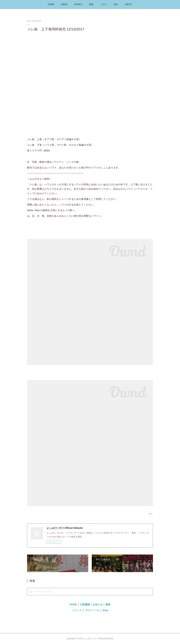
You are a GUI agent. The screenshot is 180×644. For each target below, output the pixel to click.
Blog (105, 610)
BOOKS (78, 4)
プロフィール (92, 610)
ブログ (104, 4)
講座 (91, 4)
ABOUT (129, 4)
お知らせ (98, 604)
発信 (116, 4)
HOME (51, 4)
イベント (77, 610)
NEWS (64, 4)
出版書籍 (85, 604)
